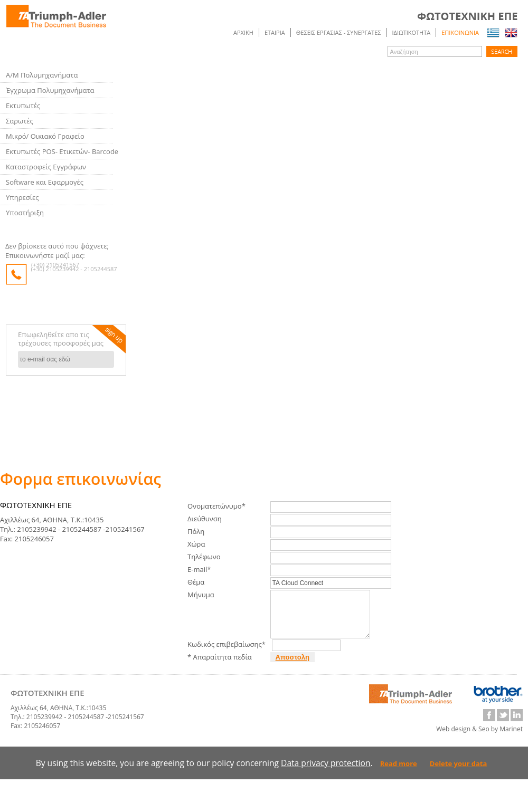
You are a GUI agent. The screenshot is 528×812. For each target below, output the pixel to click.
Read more (399, 773)
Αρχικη (243, 32)
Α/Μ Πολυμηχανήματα (42, 75)
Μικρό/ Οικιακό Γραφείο (45, 136)
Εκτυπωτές (23, 106)
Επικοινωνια (460, 32)
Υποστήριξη (25, 213)
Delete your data (459, 773)
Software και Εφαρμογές (45, 182)
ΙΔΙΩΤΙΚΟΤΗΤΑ (412, 32)
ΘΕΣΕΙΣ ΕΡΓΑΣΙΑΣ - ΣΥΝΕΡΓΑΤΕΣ (339, 32)
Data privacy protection (326, 772)
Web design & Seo (463, 738)
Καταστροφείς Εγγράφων (46, 167)
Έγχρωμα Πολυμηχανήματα (50, 90)
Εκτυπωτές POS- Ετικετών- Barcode (62, 151)
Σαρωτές (20, 121)
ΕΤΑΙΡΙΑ (275, 32)
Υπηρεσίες (22, 197)
